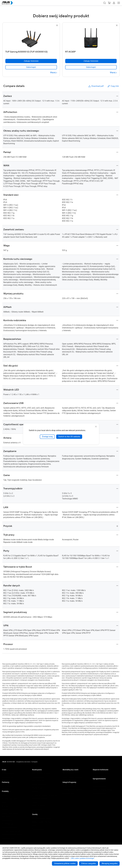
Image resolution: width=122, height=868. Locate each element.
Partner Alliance (7, 786)
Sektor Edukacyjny (38, 781)
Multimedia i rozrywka (39, 799)
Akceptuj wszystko (110, 863)
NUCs (4, 802)
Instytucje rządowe (38, 806)
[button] (104, 3)
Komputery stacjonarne (10, 799)
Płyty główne (6, 817)
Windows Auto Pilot (99, 793)
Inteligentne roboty (8, 838)
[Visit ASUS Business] (9, 762)
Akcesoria (5, 842)
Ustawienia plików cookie (65, 863)
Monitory (5, 806)
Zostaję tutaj (47, 437)
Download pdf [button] (96, 86)
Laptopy (5, 795)
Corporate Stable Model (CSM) (73, 790)
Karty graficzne (7, 820)
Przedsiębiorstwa (38, 777)
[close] (96, 427)
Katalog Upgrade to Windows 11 (43, 822)
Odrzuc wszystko (89, 863)
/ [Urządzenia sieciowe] (23, 762)
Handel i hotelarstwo (39, 784)
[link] (31, 67)
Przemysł (35, 791)
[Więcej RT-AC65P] (113, 73)
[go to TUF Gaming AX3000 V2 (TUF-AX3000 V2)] (31, 38)
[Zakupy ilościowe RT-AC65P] (91, 61)
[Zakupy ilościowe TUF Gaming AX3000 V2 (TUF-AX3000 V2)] (31, 61)
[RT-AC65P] (91, 51)
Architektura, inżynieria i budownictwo (45, 795)
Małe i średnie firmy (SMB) (41, 774)
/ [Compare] (34, 762)
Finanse (35, 802)
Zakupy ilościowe (68, 774)
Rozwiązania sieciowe (9, 827)
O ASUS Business (8, 774)
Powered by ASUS (68, 793)
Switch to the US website (69, 437)
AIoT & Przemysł (7, 824)
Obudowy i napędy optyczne (11, 831)
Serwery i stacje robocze (10, 813)
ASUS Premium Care (69, 786)
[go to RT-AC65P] (91, 38)
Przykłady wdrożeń (38, 829)
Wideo (34, 825)
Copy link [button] (113, 86)
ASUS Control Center (100, 786)
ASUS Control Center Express (102, 790)
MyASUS (96, 783)
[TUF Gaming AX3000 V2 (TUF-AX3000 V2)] (31, 51)
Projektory (5, 810)
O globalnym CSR (8, 777)
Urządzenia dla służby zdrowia (12, 835)
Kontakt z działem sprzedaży (72, 777)
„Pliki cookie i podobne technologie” (83, 858)
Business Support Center (101, 774)
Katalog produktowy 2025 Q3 (42, 818)
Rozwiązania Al (37, 809)
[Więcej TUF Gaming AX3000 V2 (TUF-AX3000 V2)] (54, 73)
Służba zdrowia (37, 788)
